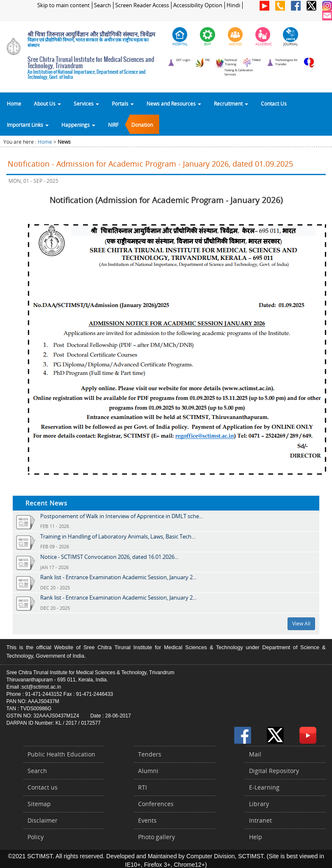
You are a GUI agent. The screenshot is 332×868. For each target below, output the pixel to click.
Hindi (233, 5)
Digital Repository (274, 771)
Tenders (150, 754)
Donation (142, 125)
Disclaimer (43, 820)
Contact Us (274, 103)
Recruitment (231, 103)
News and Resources (174, 103)
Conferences (156, 804)
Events (147, 820)
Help (256, 837)
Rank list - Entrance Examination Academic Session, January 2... (118, 577)
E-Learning (264, 787)
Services (86, 103)
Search (102, 5)
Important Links (28, 125)
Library (259, 804)
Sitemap (39, 804)
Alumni (148, 771)
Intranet (260, 820)
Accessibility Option (198, 5)
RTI (142, 787)
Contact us (43, 787)
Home (14, 103)
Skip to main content (64, 5)
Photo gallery (156, 837)
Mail (255, 754)
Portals (123, 103)
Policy (36, 837)
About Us (47, 103)
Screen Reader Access (142, 5)
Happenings (78, 125)
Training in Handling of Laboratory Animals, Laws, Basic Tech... (118, 536)
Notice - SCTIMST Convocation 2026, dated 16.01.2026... (109, 557)
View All (301, 624)
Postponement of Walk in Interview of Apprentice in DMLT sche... (122, 516)
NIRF (113, 125)
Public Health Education (61, 754)
